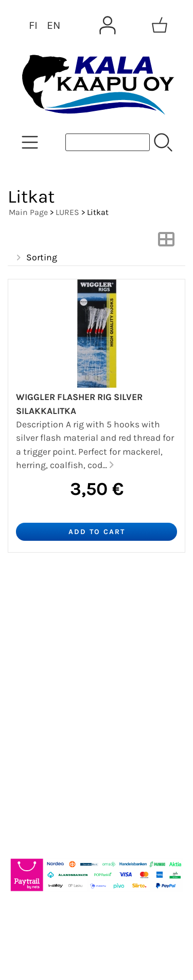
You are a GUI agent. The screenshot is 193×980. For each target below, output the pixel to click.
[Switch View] (166, 242)
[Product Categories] (30, 142)
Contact (33, 676)
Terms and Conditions (68, 701)
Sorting (36, 258)
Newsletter (39, 626)
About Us (36, 651)
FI (33, 25)
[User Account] (108, 25)
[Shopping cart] (160, 25)
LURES (67, 212)
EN (54, 25)
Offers (28, 602)
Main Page (28, 212)
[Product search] (108, 142)
